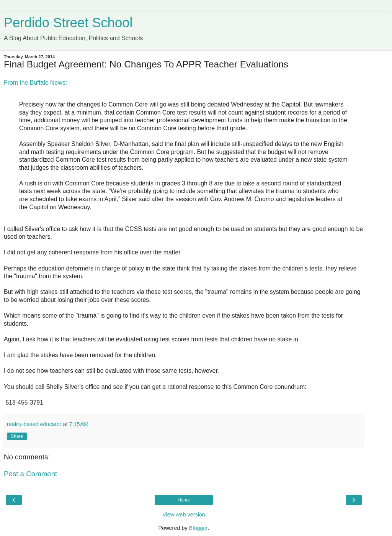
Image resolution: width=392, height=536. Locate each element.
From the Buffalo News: (35, 83)
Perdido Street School (68, 23)
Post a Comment (30, 474)
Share (17, 436)
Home (184, 500)
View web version (184, 515)
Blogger (198, 528)
